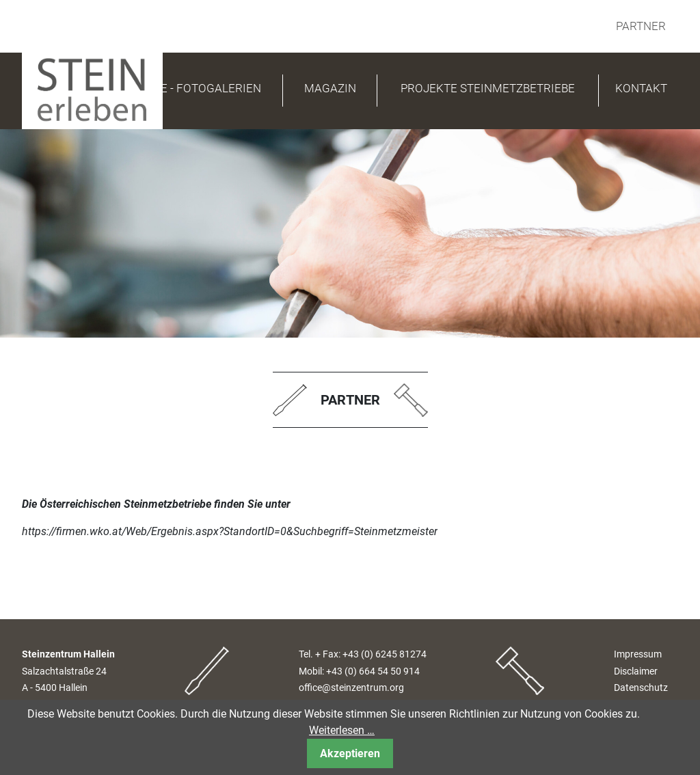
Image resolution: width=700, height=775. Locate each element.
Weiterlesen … (342, 730)
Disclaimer (636, 671)
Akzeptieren (350, 753)
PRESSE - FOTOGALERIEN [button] (193, 88)
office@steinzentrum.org (351, 688)
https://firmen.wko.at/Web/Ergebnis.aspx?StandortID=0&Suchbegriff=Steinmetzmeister (230, 531)
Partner (641, 26)
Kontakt (641, 88)
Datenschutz (641, 688)
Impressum (638, 654)
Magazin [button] (330, 88)
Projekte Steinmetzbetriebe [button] (488, 88)
